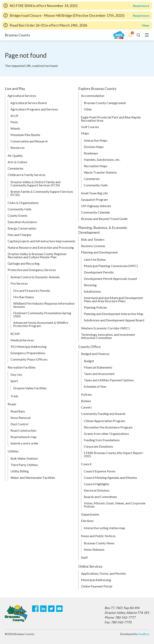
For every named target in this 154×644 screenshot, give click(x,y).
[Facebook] (35, 609)
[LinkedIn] (43, 609)
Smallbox (144, 634)
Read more (141, 6)
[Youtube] (59, 609)
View (145, 25)
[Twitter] (51, 609)
